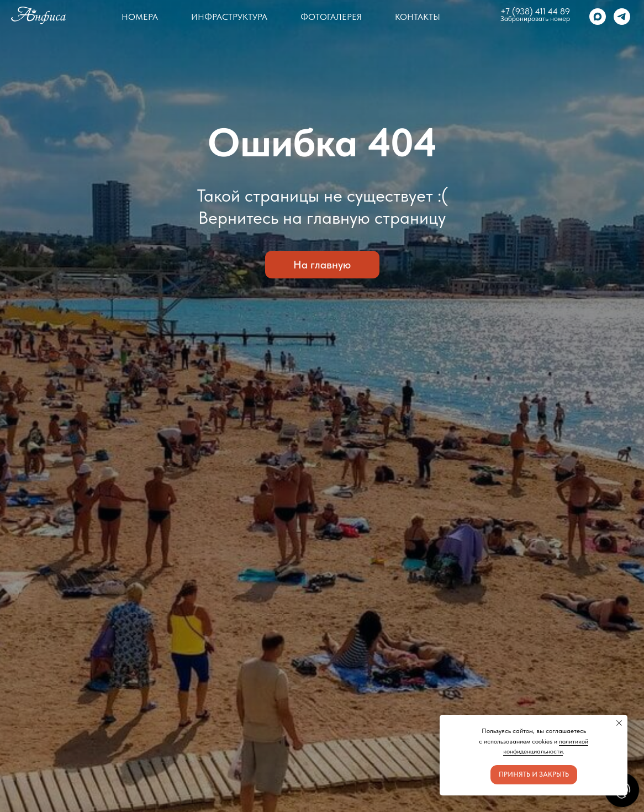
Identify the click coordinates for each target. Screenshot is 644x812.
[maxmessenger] (598, 17)
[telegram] (622, 17)
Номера (140, 17)
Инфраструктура (229, 17)
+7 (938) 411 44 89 (535, 11)
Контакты (418, 17)
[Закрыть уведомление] (619, 723)
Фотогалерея (331, 17)
